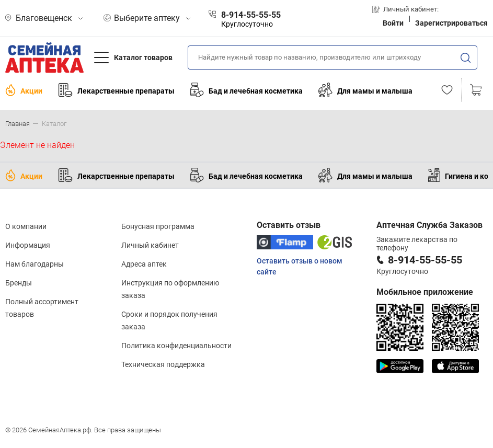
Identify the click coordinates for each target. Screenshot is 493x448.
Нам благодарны (35, 264)
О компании (26, 226)
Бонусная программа (158, 226)
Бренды (19, 283)
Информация (28, 245)
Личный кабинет (150, 245)
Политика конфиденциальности (176, 346)
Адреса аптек (144, 264)
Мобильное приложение (425, 292)
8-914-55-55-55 (425, 260)
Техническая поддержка (163, 364)
